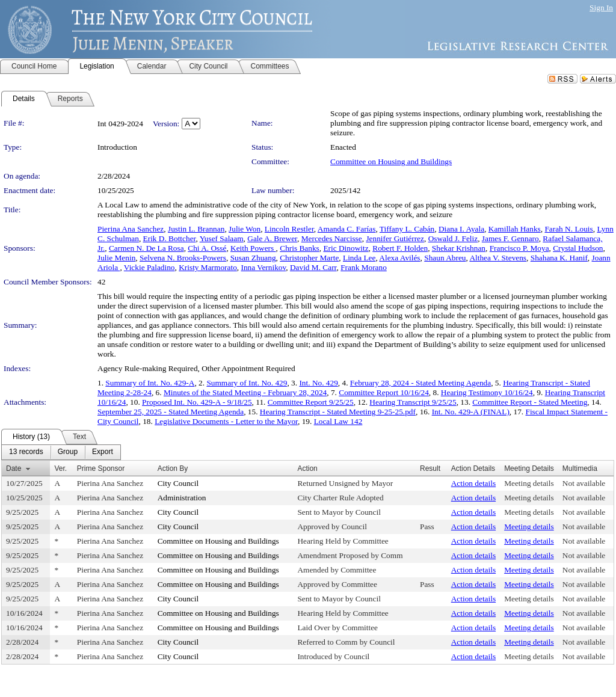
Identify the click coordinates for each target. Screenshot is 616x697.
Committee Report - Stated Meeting (530, 402)
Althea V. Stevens (498, 258)
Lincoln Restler (289, 229)
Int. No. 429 (318, 383)
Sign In (601, 8)
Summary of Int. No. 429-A (150, 383)
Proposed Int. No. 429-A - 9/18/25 (197, 402)
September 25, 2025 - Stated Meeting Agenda (171, 412)
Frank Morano (364, 267)
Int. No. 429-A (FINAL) (471, 412)
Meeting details (529, 483)
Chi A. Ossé (207, 248)
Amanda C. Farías (347, 229)
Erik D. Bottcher (170, 238)
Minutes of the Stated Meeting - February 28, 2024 (245, 392)
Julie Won (245, 229)
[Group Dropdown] (68, 452)
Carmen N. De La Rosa (146, 248)
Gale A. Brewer (272, 238)
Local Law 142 (338, 421)
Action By (173, 468)
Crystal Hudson (578, 248)
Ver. (60, 468)
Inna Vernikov (264, 267)
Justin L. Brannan (196, 229)
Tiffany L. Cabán (407, 229)
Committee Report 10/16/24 (384, 392)
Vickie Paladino (149, 267)
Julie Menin (116, 258)
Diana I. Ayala (461, 229)
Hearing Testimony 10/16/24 (487, 392)
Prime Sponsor (101, 468)
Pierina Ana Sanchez (131, 229)
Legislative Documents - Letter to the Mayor (226, 421)
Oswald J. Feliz (453, 238)
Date (14, 468)
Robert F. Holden (400, 248)
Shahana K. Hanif (559, 258)
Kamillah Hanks (515, 229)
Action (307, 468)
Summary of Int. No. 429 (247, 383)
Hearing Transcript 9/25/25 (413, 402)
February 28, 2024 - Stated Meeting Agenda (420, 383)
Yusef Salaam (222, 238)
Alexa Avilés (399, 258)
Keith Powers (253, 248)
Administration (182, 498)
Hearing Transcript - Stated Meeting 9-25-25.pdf (338, 412)
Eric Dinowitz (346, 248)
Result (430, 468)
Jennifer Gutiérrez (395, 238)
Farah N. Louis (568, 229)
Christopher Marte (309, 258)
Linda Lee (359, 258)
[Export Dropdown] (103, 452)
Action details (473, 483)
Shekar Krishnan (459, 248)
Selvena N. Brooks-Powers (183, 258)
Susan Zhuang (253, 258)
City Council (178, 483)
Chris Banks (300, 248)
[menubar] (61, 452)
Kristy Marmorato (208, 267)
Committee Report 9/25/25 (311, 402)
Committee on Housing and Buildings (391, 161)
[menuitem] (26, 452)
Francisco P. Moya (519, 248)
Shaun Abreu (445, 258)
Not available (584, 483)
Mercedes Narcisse (332, 238)
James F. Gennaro (510, 238)
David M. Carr (313, 267)
